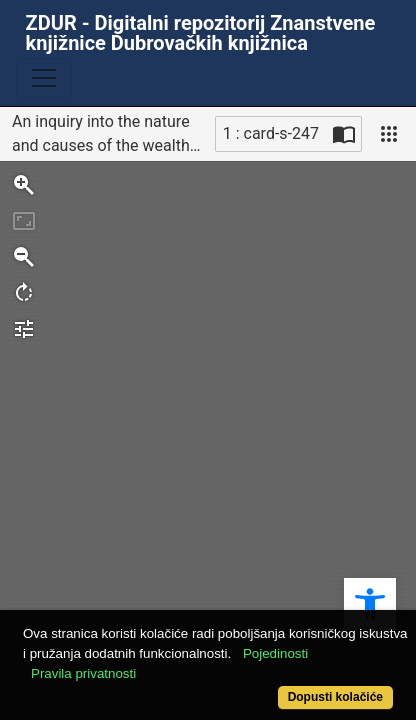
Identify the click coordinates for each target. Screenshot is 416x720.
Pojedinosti (275, 653)
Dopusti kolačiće (335, 697)
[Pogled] (389, 134)
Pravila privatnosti (83, 673)
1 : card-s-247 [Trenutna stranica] (271, 133)
